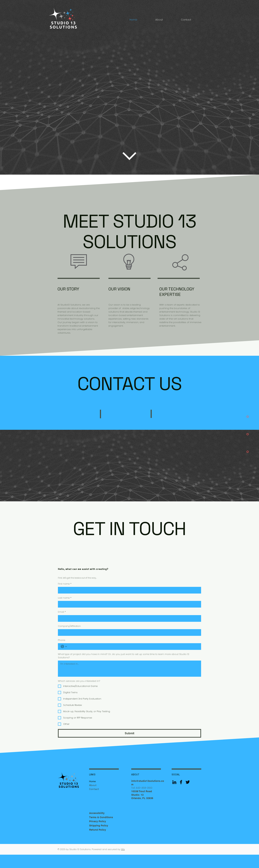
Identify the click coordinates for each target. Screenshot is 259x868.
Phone (62, 640)
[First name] (128, 590)
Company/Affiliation (69, 626)
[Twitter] (188, 782)
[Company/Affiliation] (128, 632)
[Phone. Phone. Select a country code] (64, 647)
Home (92, 781)
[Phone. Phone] (133, 647)
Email (62, 612)
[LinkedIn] (174, 782)
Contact (94, 789)
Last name (65, 598)
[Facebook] (181, 782)
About (93, 785)
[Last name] (128, 604)
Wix (123, 849)
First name (65, 584)
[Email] (128, 618)
